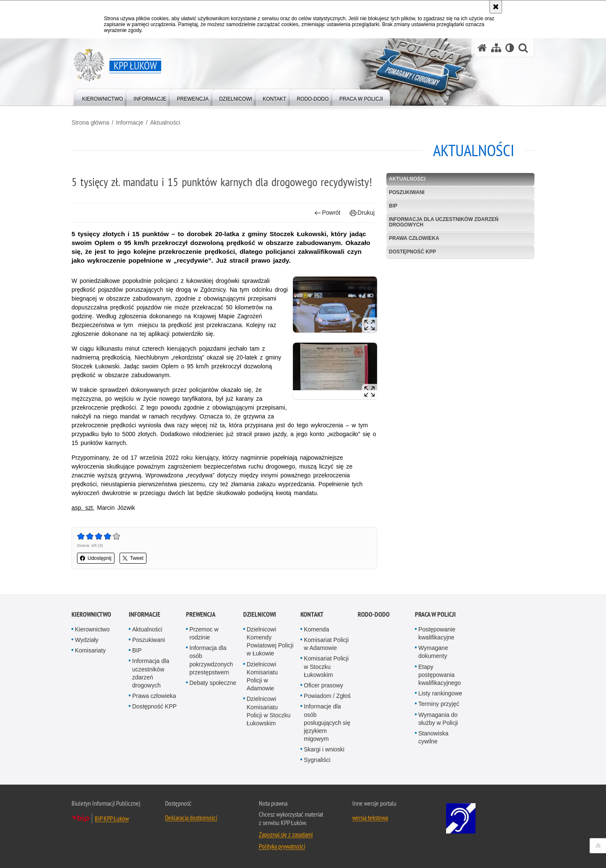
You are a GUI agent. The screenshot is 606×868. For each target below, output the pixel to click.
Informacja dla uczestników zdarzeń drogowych (444, 222)
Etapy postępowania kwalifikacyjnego (440, 675)
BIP (393, 206)
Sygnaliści (317, 760)
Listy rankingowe (440, 693)
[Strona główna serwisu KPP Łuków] (482, 48)
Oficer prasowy (323, 685)
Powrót (327, 213)
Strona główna (90, 122)
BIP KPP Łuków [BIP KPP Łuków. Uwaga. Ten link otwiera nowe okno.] (112, 818)
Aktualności (165, 122)
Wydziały (87, 640)
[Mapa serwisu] (496, 48)
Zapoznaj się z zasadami (286, 834)
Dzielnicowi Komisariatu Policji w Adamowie (262, 676)
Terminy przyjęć (439, 704)
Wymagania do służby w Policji (438, 719)
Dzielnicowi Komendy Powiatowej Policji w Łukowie (270, 642)
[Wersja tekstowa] (510, 48)
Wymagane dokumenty (433, 652)
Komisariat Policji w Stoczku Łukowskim (326, 666)
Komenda (316, 629)
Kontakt (312, 614)
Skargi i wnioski (324, 749)
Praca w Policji (435, 614)
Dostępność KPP (412, 252)
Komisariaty (90, 650)
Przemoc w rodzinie (204, 633)
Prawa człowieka (414, 238)
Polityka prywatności (282, 846)
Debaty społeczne (213, 683)
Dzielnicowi (260, 614)
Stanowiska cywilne (433, 737)
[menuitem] (102, 97)
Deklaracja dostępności (191, 817)
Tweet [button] (133, 558)
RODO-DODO (374, 614)
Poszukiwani (407, 192)
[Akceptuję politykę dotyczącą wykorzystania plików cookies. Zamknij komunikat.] (496, 7)
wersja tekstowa (370, 817)
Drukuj (362, 213)
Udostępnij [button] (96, 558)
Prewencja (201, 614)
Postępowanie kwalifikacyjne (437, 633)
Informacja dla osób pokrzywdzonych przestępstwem (211, 660)
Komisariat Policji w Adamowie (326, 644)
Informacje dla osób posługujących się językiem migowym (327, 723)
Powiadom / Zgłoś (327, 696)
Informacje (129, 122)
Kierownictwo (91, 614)
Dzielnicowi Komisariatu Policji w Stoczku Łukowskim (268, 711)
